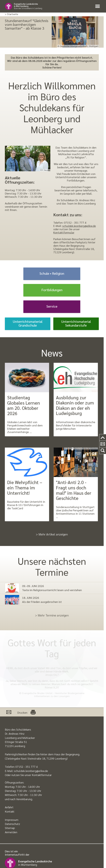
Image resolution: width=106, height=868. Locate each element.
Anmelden (11, 832)
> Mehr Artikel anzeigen (52, 534)
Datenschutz (12, 824)
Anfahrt (9, 807)
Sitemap (10, 828)
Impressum (12, 820)
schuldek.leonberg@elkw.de (79, 226)
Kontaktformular (64, 232)
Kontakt (10, 811)
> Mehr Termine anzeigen (52, 615)
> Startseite (12, 14)
